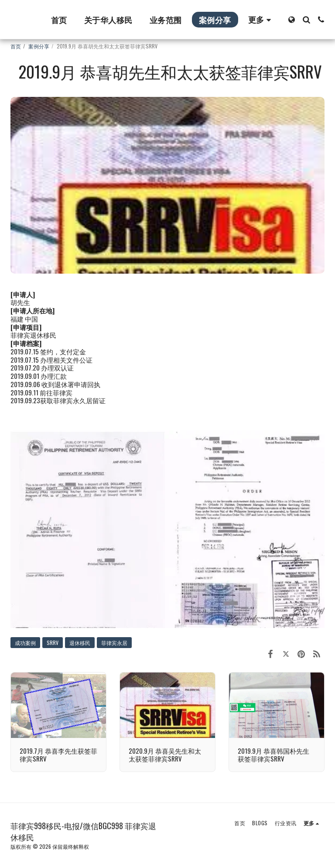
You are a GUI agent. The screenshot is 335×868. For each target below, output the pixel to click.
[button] (306, 20)
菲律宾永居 (114, 643)
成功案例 (25, 643)
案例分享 (39, 46)
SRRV (53, 643)
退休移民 (80, 643)
